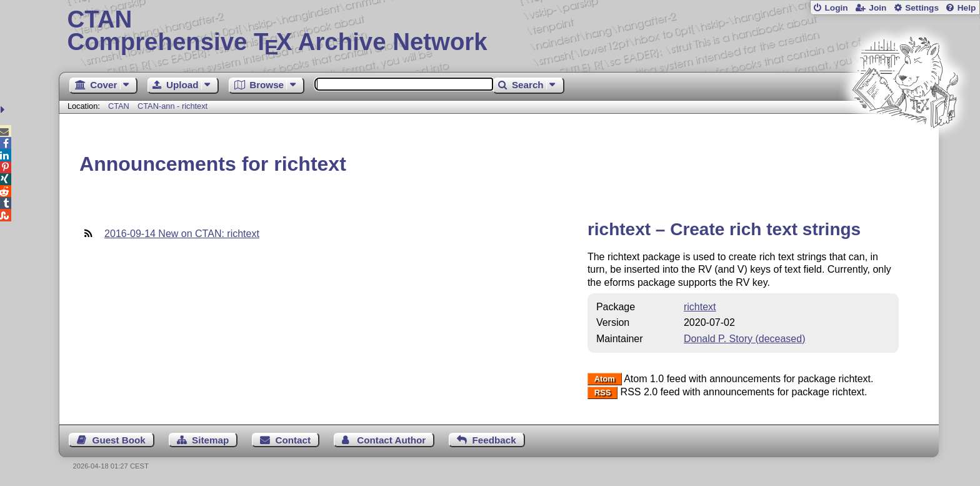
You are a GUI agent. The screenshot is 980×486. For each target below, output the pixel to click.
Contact (293, 440)
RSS (603, 392)
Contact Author (391, 440)
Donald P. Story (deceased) (744, 339)
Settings (922, 8)
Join (877, 8)
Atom (605, 379)
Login (836, 8)
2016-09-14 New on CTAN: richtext (182, 234)
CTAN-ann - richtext (172, 106)
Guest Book (119, 440)
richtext (700, 307)
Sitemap (210, 440)
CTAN (119, 106)
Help (967, 8)
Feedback (494, 440)
